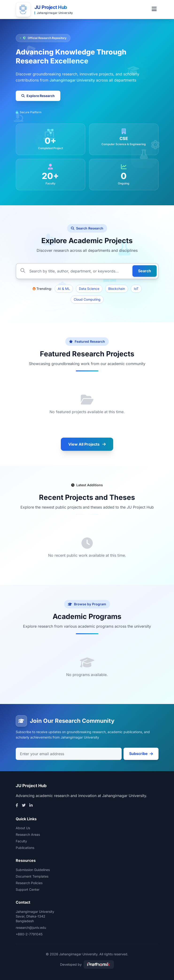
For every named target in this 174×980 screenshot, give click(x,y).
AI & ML (64, 289)
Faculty (21, 841)
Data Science (89, 289)
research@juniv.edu (31, 927)
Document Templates (32, 876)
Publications (25, 848)
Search (145, 271)
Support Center (28, 889)
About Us (23, 828)
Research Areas (28, 834)
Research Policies (29, 883)
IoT (136, 289)
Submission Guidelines (33, 870)
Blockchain (117, 289)
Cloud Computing (87, 299)
